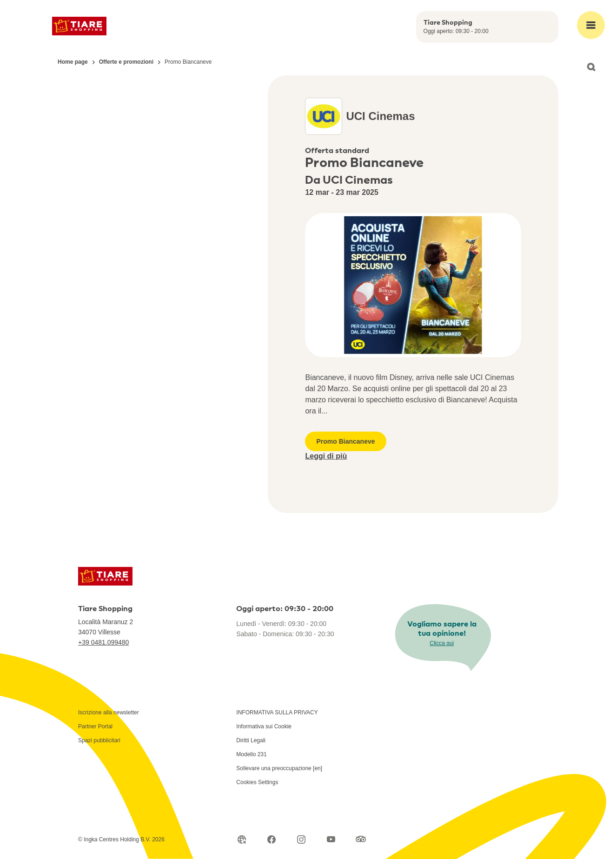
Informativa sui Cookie (264, 726)
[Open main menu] (591, 25)
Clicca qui (442, 643)
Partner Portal (95, 726)
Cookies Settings (257, 782)
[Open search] (591, 67)
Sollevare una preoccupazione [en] (279, 768)
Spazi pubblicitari (99, 740)
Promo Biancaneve (345, 441)
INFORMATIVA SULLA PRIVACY (277, 713)
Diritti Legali (251, 740)
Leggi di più (326, 456)
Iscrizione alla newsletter (109, 713)
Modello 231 (251, 754)
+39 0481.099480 (103, 642)
